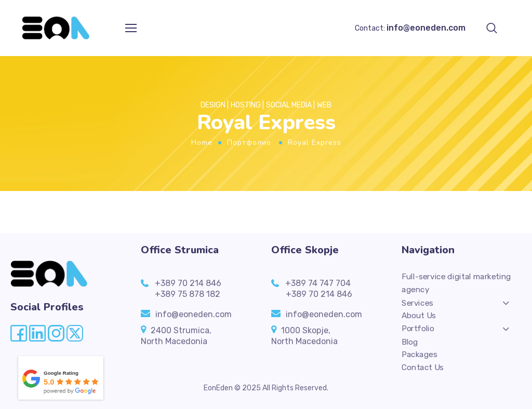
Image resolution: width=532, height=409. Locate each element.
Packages (419, 355)
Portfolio (418, 329)
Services (417, 303)
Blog (410, 342)
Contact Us (423, 368)
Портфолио (249, 142)
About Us (419, 316)
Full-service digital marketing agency (456, 283)
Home (202, 142)
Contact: (410, 28)
